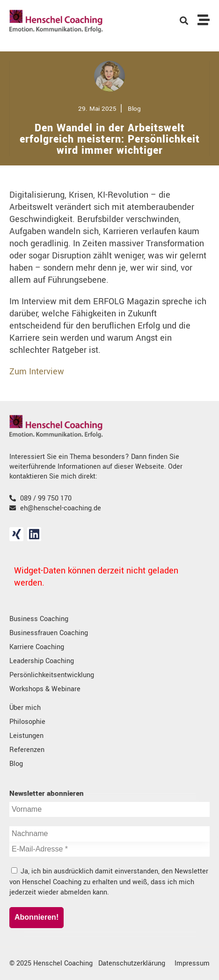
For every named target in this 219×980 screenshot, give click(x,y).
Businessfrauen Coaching (49, 633)
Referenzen (27, 750)
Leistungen (26, 736)
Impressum (192, 963)
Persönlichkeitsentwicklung (52, 675)
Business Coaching (39, 619)
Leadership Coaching (42, 661)
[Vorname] (109, 809)
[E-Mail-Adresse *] (109, 849)
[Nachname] (109, 834)
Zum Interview (37, 372)
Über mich (25, 708)
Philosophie (27, 722)
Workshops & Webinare (45, 689)
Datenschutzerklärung (132, 963)
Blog (16, 764)
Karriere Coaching (37, 647)
